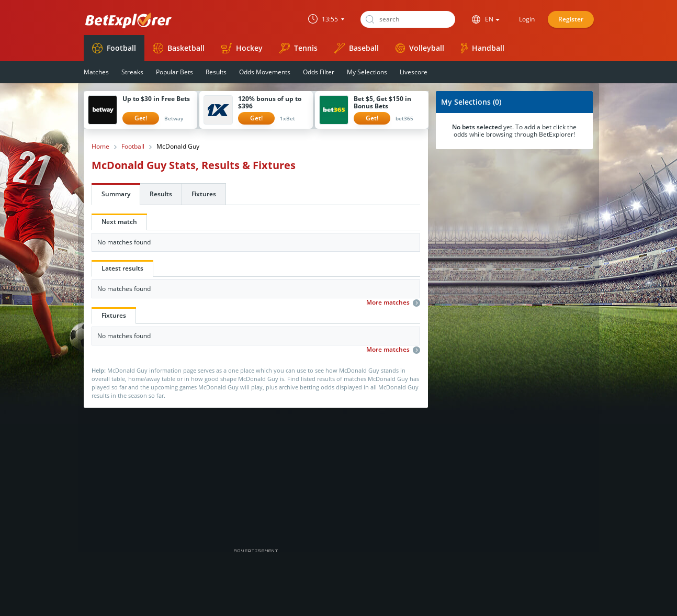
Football (114, 48)
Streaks (132, 72)
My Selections (367, 72)
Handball (483, 48)
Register (571, 19)
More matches (393, 303)
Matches (96, 72)
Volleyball (420, 48)
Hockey (242, 48)
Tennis (298, 48)
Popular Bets (174, 72)
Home (100, 147)
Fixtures (204, 194)
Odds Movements (265, 72)
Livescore (414, 72)
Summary (116, 194)
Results (216, 72)
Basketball (179, 48)
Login (527, 19)
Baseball (357, 48)
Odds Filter (319, 72)
